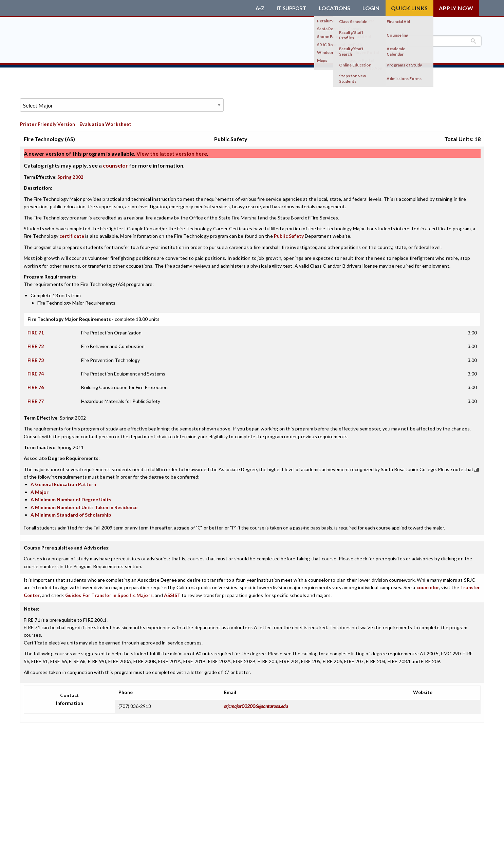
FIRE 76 (36, 385)
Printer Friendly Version (48, 122)
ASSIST (172, 592)
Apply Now (456, 8)
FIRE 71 (36, 330)
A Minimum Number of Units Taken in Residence (84, 505)
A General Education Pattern (63, 482)
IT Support (291, 8)
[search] (444, 41)
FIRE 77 (36, 398)
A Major (40, 489)
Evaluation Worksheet (105, 122)
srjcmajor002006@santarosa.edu (256, 703)
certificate (72, 234)
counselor (115, 163)
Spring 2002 (70, 175)
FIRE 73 (36, 357)
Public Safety (289, 234)
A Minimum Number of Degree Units (71, 497)
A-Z (258, 8)
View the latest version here (171, 151)
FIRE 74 (36, 371)
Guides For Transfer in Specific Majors (109, 592)
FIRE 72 (36, 344)
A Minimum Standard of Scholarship (71, 512)
